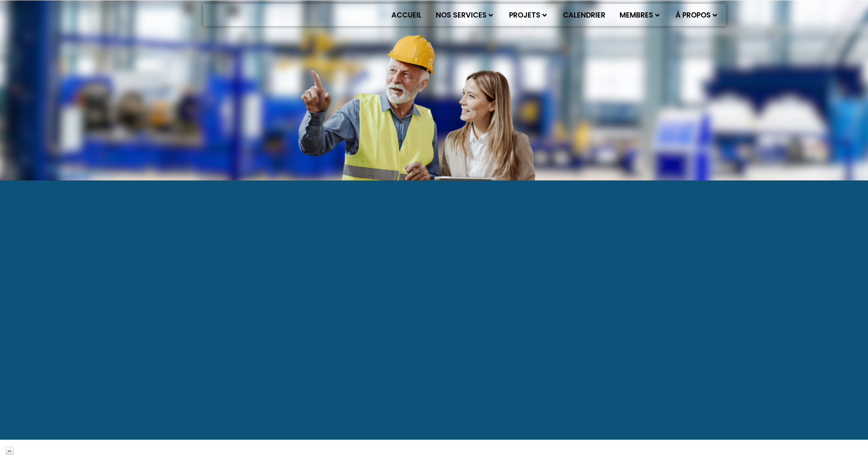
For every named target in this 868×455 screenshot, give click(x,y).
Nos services (464, 15)
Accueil (407, 15)
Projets (528, 15)
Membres (640, 15)
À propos (696, 15)
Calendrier (584, 15)
